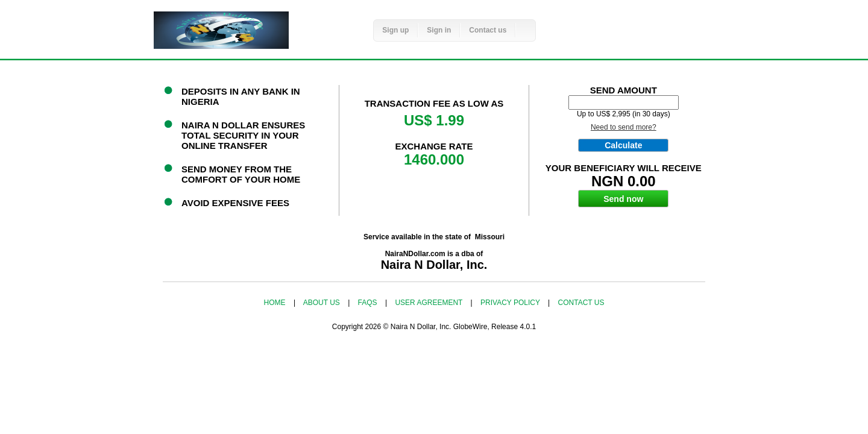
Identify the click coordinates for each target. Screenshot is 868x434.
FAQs (369, 303)
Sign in (439, 30)
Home (276, 303)
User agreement (429, 303)
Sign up (395, 30)
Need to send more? (624, 127)
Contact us (488, 30)
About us (322, 303)
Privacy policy (511, 303)
